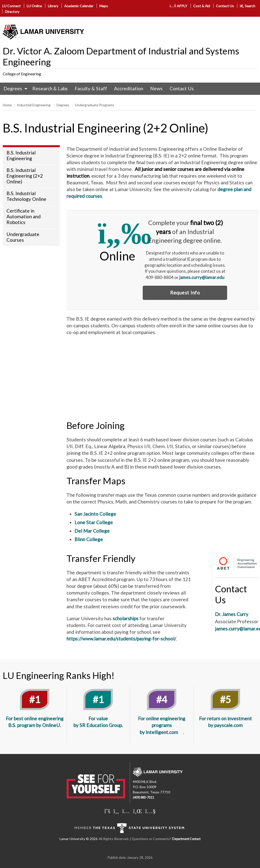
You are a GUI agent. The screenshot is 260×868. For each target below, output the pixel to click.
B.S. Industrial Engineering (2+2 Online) (25, 176)
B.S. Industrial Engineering (21, 155)
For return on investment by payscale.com (225, 722)
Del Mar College (92, 531)
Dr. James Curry (232, 614)
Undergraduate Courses (23, 237)
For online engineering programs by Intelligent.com (162, 725)
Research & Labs (50, 88)
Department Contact (186, 839)
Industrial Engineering (34, 105)
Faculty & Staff (91, 88)
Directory (12, 12)
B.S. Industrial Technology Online (26, 196)
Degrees (13, 88)
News (156, 88)
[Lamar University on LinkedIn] (137, 811)
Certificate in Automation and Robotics (24, 216)
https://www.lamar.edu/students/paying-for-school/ (121, 639)
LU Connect (11, 6)
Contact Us (225, 6)
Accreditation (129, 88)
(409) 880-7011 (143, 798)
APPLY (178, 6)
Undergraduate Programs (95, 105)
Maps (104, 6)
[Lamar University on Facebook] (116, 811)
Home (7, 105)
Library (53, 6)
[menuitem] (14, 89)
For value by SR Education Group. (98, 722)
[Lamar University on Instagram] (126, 811)
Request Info (185, 293)
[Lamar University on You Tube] (150, 811)
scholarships (126, 618)
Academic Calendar (79, 6)
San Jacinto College (96, 514)
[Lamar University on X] (107, 811)
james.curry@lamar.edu (202, 277)
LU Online (34, 6)
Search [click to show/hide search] (248, 6)
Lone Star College (94, 522)
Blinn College (89, 539)
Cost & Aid (202, 6)
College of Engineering (22, 74)
